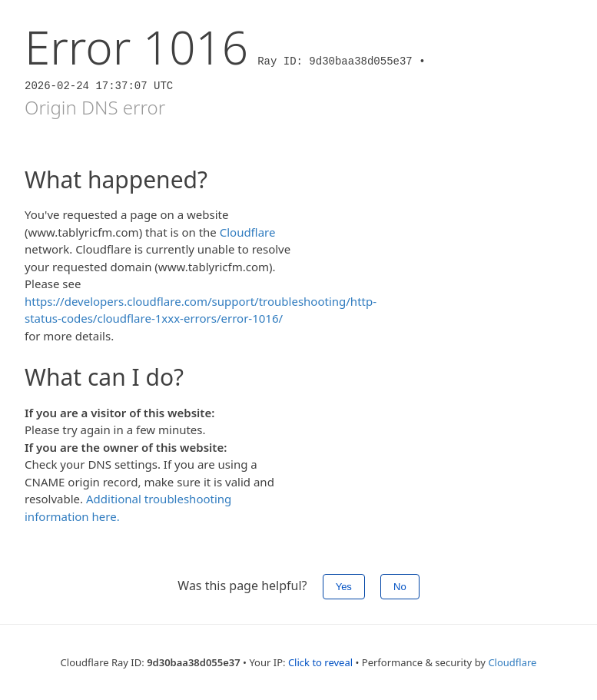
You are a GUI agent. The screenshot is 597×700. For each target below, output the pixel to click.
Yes (344, 587)
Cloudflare (248, 232)
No (400, 587)
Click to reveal (320, 662)
